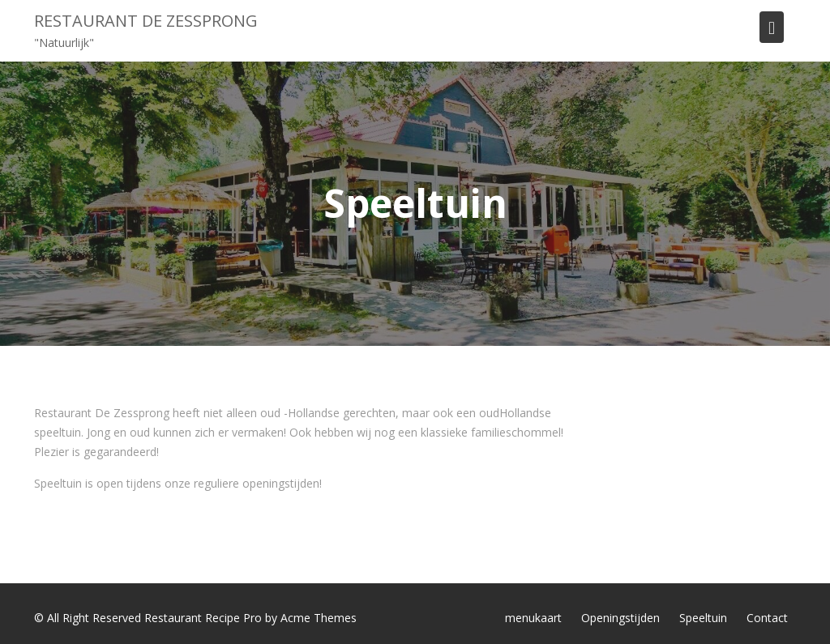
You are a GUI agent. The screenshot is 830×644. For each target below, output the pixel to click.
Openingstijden (620, 618)
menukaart (533, 618)
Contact (767, 618)
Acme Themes (319, 618)
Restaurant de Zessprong (146, 21)
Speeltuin (703, 618)
